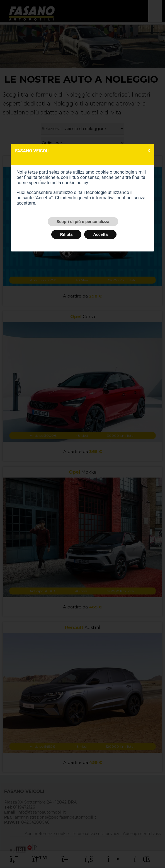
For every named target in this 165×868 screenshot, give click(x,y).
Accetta (100, 234)
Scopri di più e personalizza (83, 222)
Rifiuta (66, 234)
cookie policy (75, 183)
